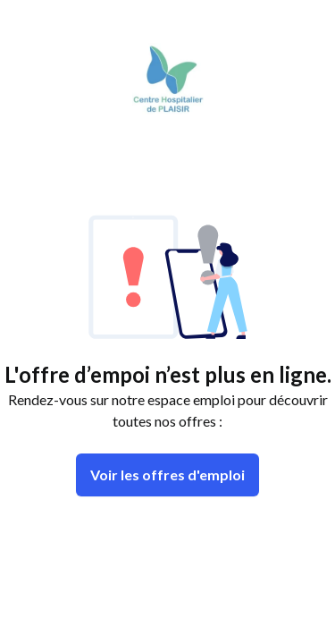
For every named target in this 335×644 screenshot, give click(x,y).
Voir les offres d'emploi (167, 475)
